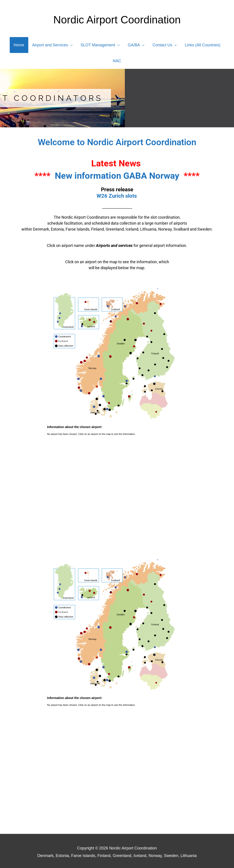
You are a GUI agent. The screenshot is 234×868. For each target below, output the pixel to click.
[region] (117, 98)
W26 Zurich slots (117, 196)
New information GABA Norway (117, 176)
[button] (7, 98)
